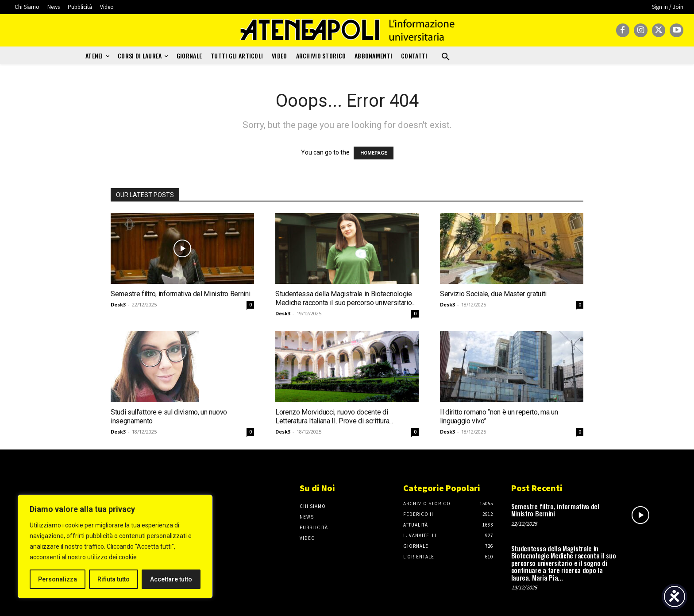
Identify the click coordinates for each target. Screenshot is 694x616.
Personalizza (58, 579)
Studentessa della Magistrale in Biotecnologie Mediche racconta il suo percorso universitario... (345, 298)
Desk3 (118, 304)
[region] (115, 546)
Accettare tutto (171, 579)
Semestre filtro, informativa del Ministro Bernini (180, 294)
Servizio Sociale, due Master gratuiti (493, 294)
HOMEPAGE (374, 153)
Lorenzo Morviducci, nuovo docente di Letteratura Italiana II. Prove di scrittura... (334, 416)
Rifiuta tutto (114, 579)
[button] (446, 57)
